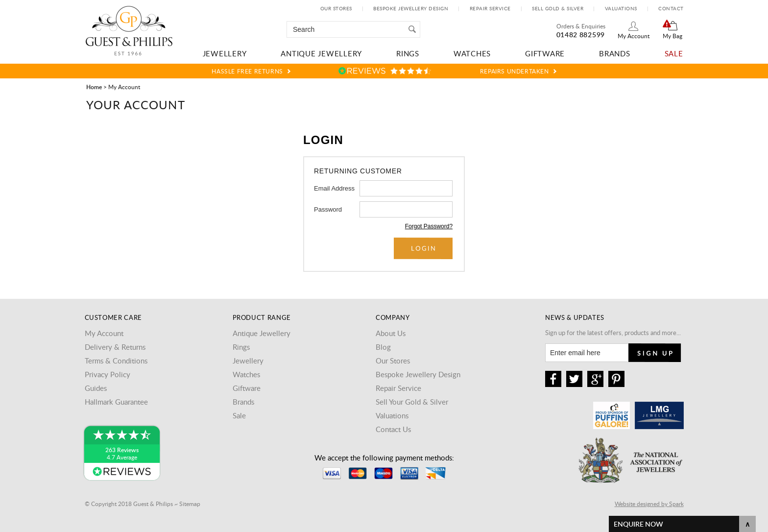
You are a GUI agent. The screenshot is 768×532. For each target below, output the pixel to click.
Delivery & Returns (115, 347)
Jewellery (225, 53)
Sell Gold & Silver (558, 8)
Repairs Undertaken (515, 71)
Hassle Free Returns (247, 71)
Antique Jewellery (321, 53)
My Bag (672, 36)
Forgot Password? (429, 226)
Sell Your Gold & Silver (412, 402)
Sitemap (190, 504)
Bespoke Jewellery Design (411, 8)
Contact (671, 8)
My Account (634, 36)
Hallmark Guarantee (116, 402)
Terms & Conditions (116, 361)
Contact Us (393, 429)
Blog (383, 347)
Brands (615, 53)
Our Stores (336, 8)
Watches (472, 53)
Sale (674, 53)
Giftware (545, 53)
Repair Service (490, 8)
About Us (391, 333)
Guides (96, 388)
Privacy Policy (108, 374)
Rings (408, 53)
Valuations (621, 8)
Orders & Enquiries (581, 26)
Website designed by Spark (649, 504)
